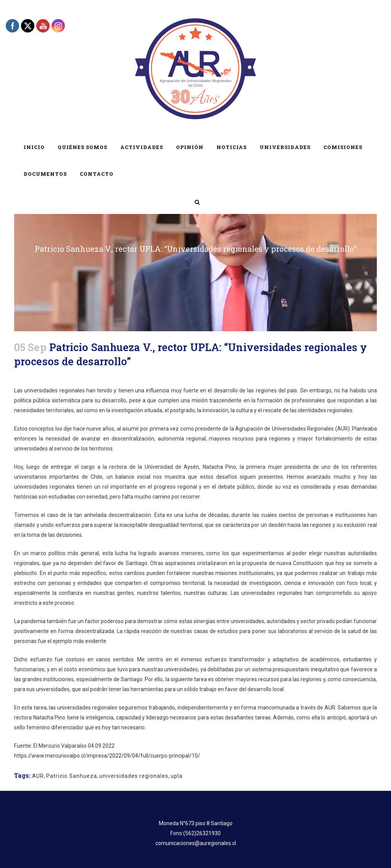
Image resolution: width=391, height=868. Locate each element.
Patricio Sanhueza (72, 776)
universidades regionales (134, 776)
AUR (38, 776)
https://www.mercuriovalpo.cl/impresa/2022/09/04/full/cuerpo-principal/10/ (107, 756)
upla (177, 776)
